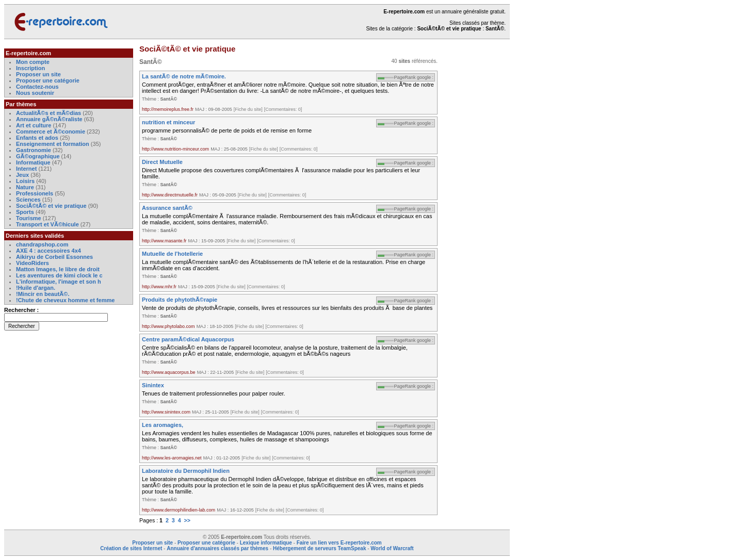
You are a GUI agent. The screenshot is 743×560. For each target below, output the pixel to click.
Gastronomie (34, 150)
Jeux (22, 175)
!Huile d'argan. (36, 288)
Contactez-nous (37, 87)
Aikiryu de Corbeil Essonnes (54, 257)
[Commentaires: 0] (283, 109)
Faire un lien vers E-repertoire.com (339, 543)
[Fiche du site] (248, 109)
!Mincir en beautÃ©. (43, 294)
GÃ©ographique (38, 156)
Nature (25, 187)
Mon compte (33, 62)
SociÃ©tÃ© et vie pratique (51, 206)
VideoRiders (33, 263)
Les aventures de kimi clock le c (59, 275)
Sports (25, 212)
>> (187, 520)
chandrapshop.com (42, 244)
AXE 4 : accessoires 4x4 (49, 251)
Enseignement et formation (53, 144)
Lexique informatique (266, 543)
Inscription (30, 68)
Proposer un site (38, 74)
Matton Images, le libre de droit (58, 269)
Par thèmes (21, 104)
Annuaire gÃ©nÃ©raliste (49, 119)
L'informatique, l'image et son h (59, 282)
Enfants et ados (37, 138)
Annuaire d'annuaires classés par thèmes (217, 548)
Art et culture (34, 125)
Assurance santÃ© (167, 208)
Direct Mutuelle (162, 162)
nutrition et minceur (168, 122)
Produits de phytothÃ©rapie (180, 300)
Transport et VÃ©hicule (47, 224)
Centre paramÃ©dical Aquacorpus (188, 339)
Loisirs (25, 181)
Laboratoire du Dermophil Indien (186, 471)
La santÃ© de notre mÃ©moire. (184, 76)
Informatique (33, 162)
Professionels (35, 193)
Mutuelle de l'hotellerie (172, 254)
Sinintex (153, 385)
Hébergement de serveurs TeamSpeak (319, 548)
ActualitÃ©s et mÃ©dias (49, 113)
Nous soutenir (35, 93)
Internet (27, 169)
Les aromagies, (163, 425)
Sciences (28, 200)
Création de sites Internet (131, 548)
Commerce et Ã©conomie (51, 131)
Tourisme (29, 218)
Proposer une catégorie (48, 80)
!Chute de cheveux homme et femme (65, 300)
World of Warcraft (392, 548)
